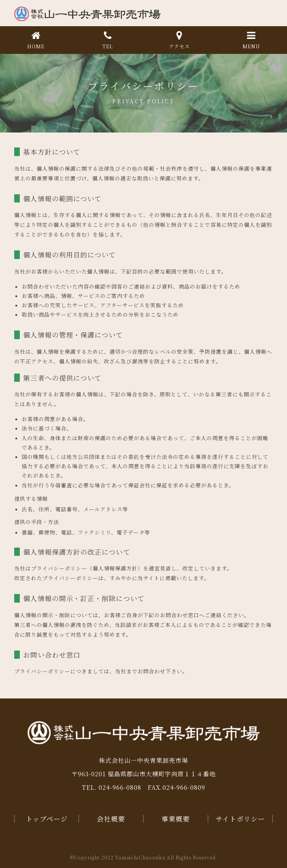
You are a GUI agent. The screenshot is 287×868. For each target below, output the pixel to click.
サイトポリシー (240, 819)
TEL (108, 39)
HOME (36, 39)
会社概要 (111, 819)
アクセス (179, 39)
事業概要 (176, 819)
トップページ (47, 819)
